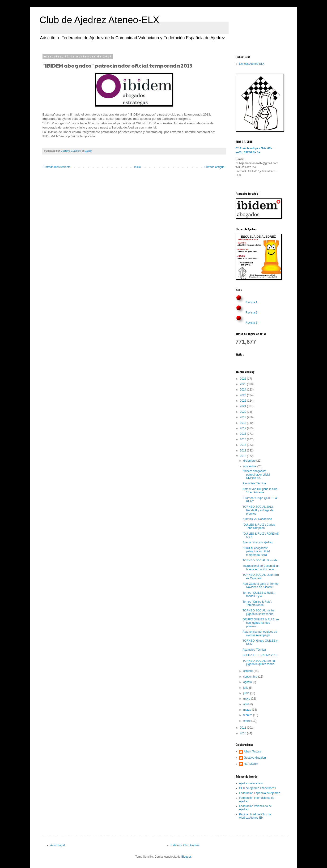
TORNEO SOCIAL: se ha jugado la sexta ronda (258, 612)
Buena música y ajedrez (258, 542)
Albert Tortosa (253, 752)
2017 (243, 428)
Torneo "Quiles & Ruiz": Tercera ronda (257, 603)
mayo (247, 699)
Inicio (137, 167)
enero (247, 721)
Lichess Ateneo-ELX (252, 64)
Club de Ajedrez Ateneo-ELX (100, 20)
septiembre (251, 677)
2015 (243, 439)
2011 (243, 728)
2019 (243, 417)
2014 (243, 445)
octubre (248, 671)
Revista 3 (251, 323)
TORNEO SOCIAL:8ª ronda (260, 560)
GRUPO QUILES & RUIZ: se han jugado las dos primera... (261, 623)
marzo (248, 710)
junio (247, 693)
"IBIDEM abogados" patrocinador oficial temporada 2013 (256, 552)
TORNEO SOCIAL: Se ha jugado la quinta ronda (259, 662)
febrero (248, 715)
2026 (243, 379)
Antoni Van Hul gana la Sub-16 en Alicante (260, 491)
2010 (243, 733)
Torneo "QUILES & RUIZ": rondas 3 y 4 (259, 594)
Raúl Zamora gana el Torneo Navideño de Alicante (260, 585)
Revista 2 (251, 313)
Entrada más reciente (57, 167)
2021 (243, 406)
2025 (243, 384)
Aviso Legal (58, 845)
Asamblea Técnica (254, 483)
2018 (243, 423)
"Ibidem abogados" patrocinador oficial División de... (256, 475)
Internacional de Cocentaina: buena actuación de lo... (261, 567)
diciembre (250, 461)
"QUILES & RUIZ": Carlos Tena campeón (259, 526)
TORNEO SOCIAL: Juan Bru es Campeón (261, 576)
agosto (248, 682)
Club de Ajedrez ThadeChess (258, 788)
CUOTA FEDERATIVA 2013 (260, 655)
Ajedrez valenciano (251, 783)
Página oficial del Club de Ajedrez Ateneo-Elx (255, 816)
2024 (243, 390)
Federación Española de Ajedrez (260, 793)
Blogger (186, 857)
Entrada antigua (214, 167)
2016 (243, 434)
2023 (243, 395)
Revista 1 (251, 302)
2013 (243, 451)
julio (246, 688)
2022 (243, 401)
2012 (243, 456)
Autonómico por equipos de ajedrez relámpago (260, 633)
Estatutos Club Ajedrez (185, 845)
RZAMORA (251, 764)
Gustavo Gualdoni (255, 758)
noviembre (250, 466)
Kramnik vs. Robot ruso (257, 519)
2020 (243, 412)
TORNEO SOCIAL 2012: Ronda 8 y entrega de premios (258, 510)
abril (246, 704)
